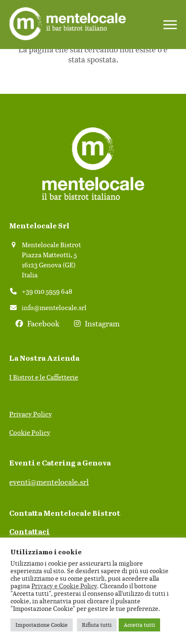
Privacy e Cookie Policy (64, 586)
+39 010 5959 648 (47, 291)
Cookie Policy (30, 432)
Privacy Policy (31, 414)
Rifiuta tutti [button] (97, 625)
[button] (170, 25)
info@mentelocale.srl (54, 308)
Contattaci (29, 532)
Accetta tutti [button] (139, 625)
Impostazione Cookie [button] (42, 625)
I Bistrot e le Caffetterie (44, 377)
